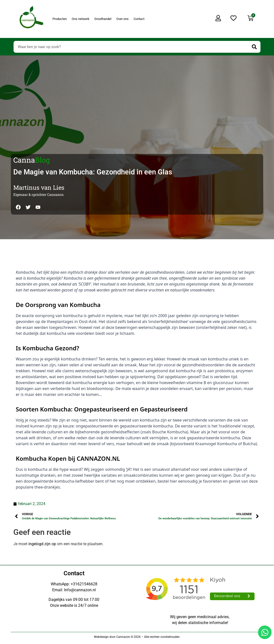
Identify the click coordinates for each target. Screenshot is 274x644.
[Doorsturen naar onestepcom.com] (137, 322)
